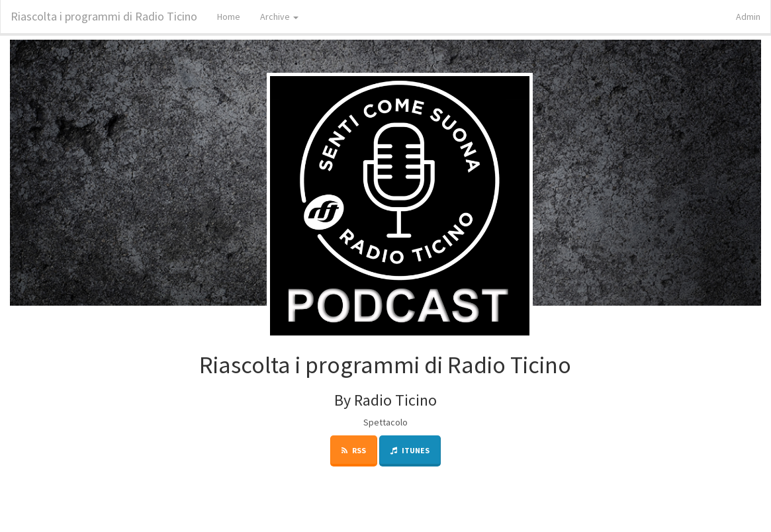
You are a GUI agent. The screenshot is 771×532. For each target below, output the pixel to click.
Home (229, 17)
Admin (748, 17)
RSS (354, 450)
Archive (279, 17)
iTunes (410, 450)
